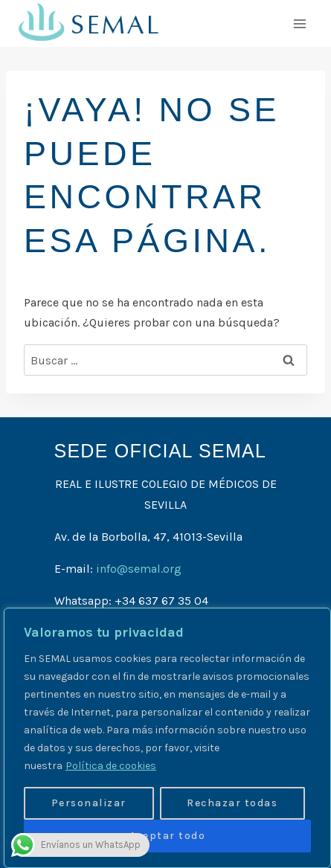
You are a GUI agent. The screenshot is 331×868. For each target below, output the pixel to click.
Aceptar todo (167, 836)
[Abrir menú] (299, 23)
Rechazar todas (232, 803)
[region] (167, 738)
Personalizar (89, 803)
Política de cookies (111, 766)
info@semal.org (139, 569)
